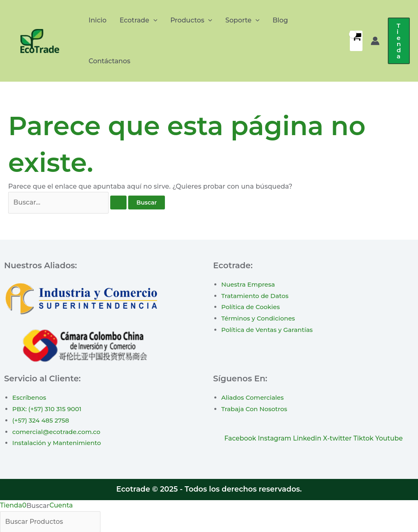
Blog (280, 20)
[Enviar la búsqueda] (118, 203)
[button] (399, 41)
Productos (191, 20)
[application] (153, 20)
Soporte (242, 20)
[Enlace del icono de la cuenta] (375, 41)
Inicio (98, 20)
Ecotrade (138, 20)
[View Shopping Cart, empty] (356, 41)
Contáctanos (109, 61)
